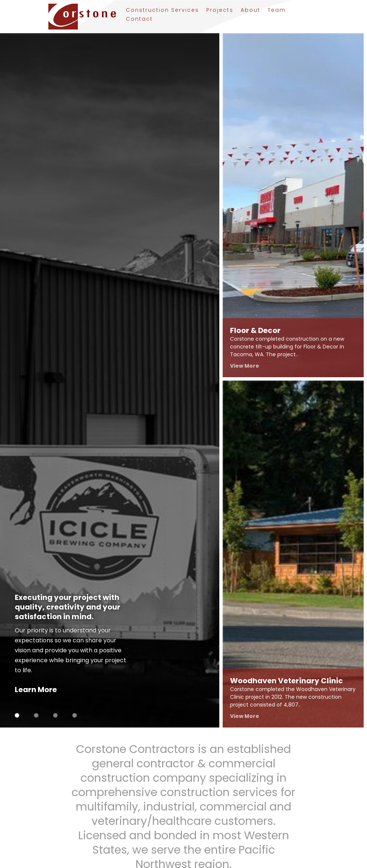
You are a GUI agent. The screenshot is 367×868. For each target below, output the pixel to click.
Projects (220, 11)
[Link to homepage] (78, 17)
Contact (139, 20)
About (251, 11)
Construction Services (162, 11)
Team (277, 11)
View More (245, 366)
